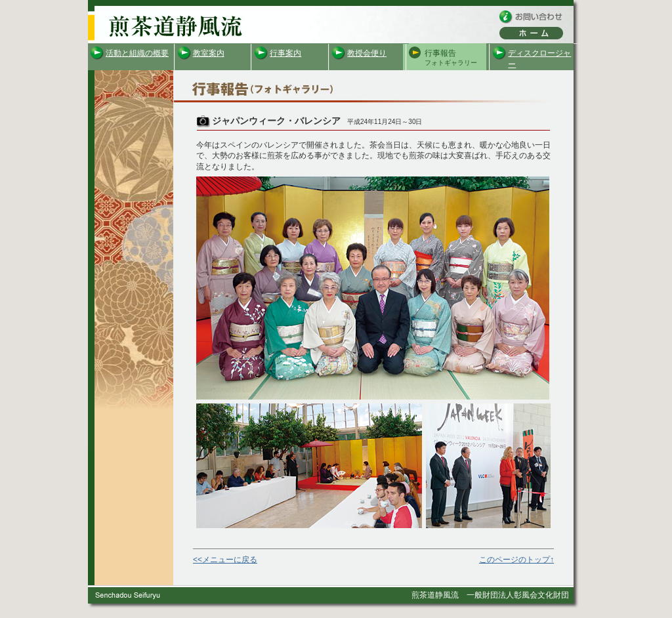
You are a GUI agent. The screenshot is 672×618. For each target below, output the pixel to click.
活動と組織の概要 (137, 53)
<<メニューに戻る (225, 560)
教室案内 (209, 53)
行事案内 (285, 53)
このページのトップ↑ (516, 560)
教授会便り (367, 53)
